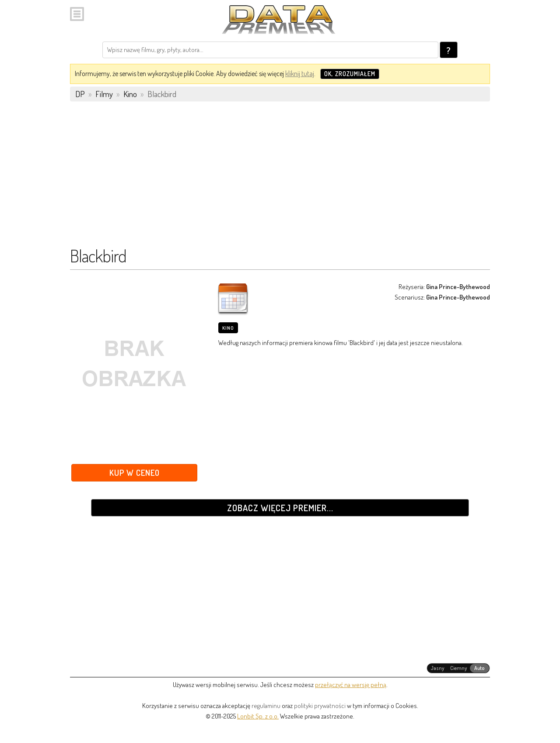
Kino (228, 328)
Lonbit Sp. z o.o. (258, 716)
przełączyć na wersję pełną (351, 685)
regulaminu (266, 706)
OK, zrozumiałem (350, 74)
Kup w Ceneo (135, 473)
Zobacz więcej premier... (280, 508)
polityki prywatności (320, 706)
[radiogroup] (458, 668)
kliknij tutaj (300, 73)
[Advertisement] (280, 178)
